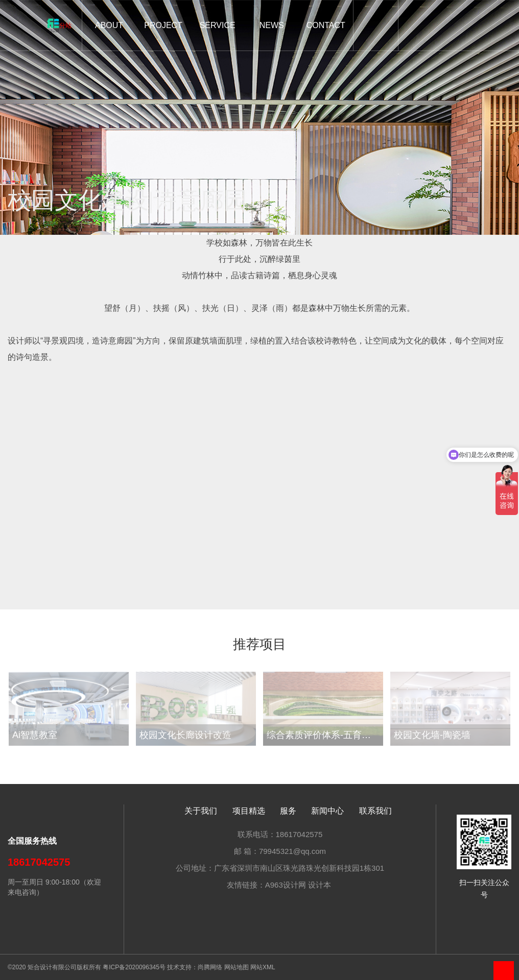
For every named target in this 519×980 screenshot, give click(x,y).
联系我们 (375, 811)
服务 (288, 811)
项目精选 (249, 811)
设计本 (320, 885)
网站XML (263, 967)
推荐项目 (259, 645)
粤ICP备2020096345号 (134, 967)
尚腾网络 (210, 967)
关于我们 (201, 811)
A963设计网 (286, 885)
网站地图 (237, 967)
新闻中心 (327, 811)
